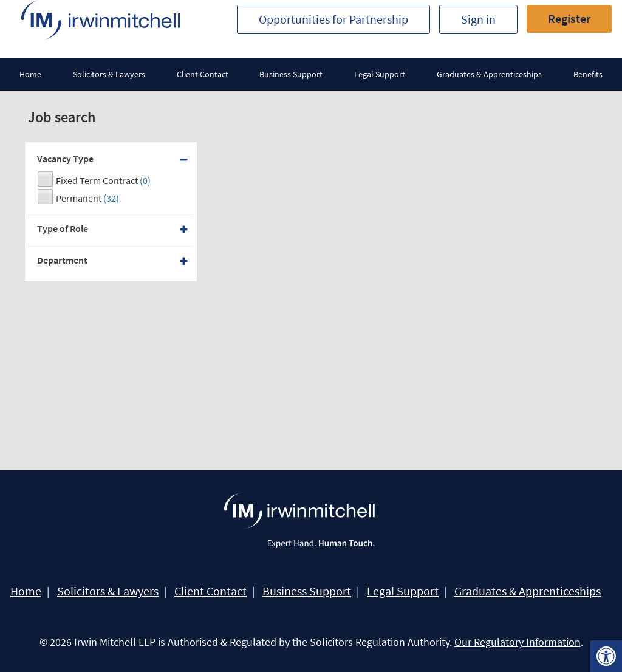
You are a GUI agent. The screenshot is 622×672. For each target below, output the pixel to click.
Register (569, 19)
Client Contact (203, 74)
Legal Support (380, 74)
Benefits (588, 74)
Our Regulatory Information (518, 642)
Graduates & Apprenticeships (489, 74)
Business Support (291, 74)
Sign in (478, 19)
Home (30, 74)
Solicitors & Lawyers (109, 74)
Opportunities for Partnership (333, 19)
